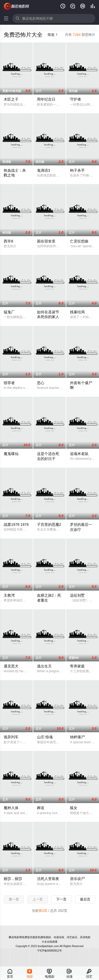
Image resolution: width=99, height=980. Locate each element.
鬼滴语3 (44, 170)
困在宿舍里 (46, 241)
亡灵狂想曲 (79, 241)
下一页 (61, 899)
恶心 (41, 383)
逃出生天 (44, 666)
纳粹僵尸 (77, 737)
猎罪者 (9, 383)
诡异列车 (11, 737)
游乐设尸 (77, 879)
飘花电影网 (17, 6)
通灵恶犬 (11, 666)
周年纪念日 (46, 99)
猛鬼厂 (9, 312)
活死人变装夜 (48, 879)
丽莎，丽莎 (13, 879)
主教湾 (9, 595)
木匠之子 (11, 99)
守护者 (76, 99)
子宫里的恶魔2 (49, 524)
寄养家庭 (77, 666)
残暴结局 (77, 312)
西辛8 (8, 241)
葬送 (41, 808)
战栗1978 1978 (16, 524)
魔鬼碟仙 (11, 454)
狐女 (74, 808)
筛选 (53, 35)
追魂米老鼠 (79, 454)
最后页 (85, 899)
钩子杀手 (77, 170)
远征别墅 (77, 595)
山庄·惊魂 (45, 737)
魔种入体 (11, 808)
